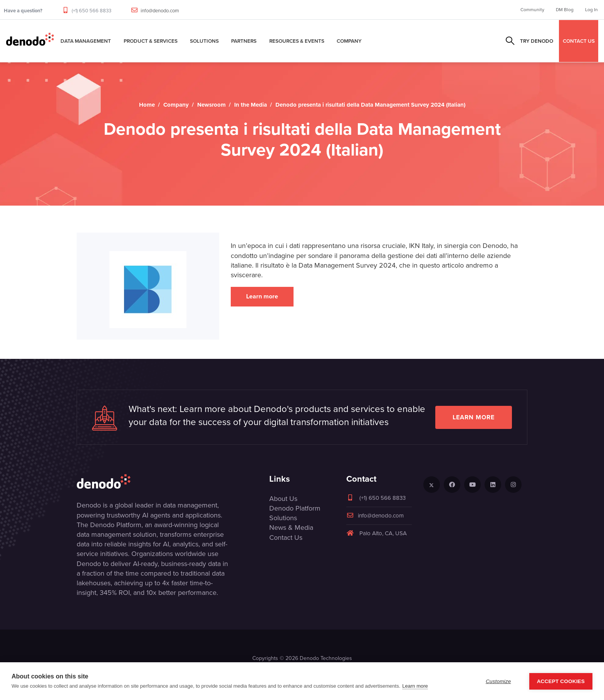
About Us (283, 499)
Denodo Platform (295, 508)
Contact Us (286, 538)
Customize (498, 681)
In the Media (251, 105)
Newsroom (211, 105)
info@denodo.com (160, 11)
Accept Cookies (561, 681)
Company (349, 41)
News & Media (291, 528)
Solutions (204, 41)
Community (532, 10)
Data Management (86, 41)
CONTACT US (579, 41)
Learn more (262, 296)
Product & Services (151, 41)
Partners (244, 41)
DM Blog (565, 10)
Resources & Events (297, 41)
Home (147, 105)
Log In (591, 10)
